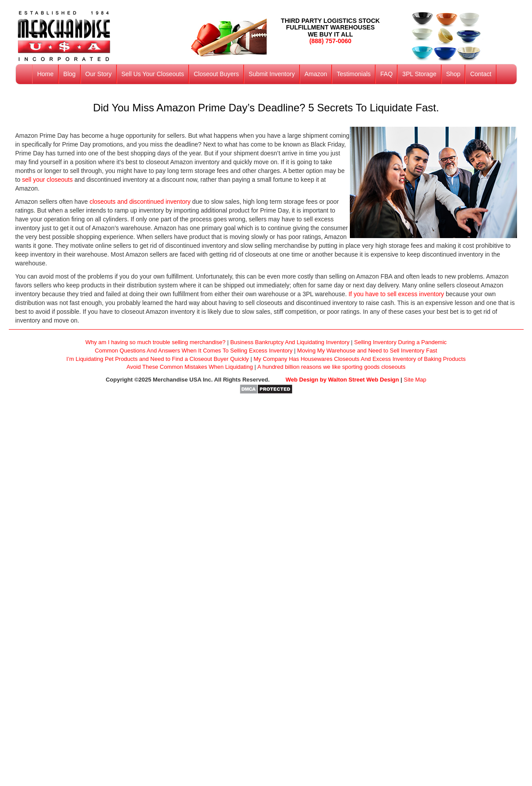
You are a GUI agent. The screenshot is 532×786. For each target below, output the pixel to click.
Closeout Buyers (216, 74)
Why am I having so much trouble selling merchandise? (156, 342)
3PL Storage (419, 74)
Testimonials (354, 74)
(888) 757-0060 (330, 41)
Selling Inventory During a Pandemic (400, 342)
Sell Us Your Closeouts (153, 74)
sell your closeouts (47, 180)
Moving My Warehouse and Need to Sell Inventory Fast (367, 351)
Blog (70, 74)
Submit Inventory (272, 74)
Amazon (316, 74)
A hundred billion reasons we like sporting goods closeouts (332, 367)
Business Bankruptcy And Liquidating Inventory (290, 342)
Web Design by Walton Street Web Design (342, 380)
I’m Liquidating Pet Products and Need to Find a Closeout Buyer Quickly (158, 359)
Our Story (99, 74)
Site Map (415, 380)
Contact (481, 74)
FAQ (386, 74)
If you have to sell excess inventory (396, 294)
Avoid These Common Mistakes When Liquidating (190, 367)
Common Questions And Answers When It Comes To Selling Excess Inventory (194, 351)
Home (45, 74)
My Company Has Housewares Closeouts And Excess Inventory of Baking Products (360, 359)
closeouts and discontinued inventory (140, 202)
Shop (453, 74)
